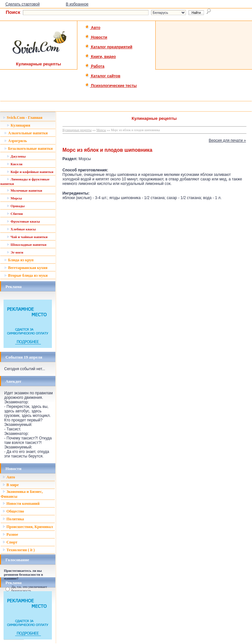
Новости (96, 37)
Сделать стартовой (23, 4)
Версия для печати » (227, 140)
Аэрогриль (16, 141)
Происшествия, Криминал (28, 527)
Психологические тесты (111, 86)
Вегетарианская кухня (26, 268)
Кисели (15, 164)
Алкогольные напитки (26, 133)
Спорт (10, 542)
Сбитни (15, 214)
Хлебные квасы (21, 229)
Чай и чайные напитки (27, 237)
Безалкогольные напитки (29, 149)
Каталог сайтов (103, 76)
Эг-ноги (15, 252)
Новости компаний (21, 504)
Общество (13, 511)
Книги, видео (101, 57)
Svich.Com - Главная (23, 118)
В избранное (77, 4)
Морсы (14, 198)
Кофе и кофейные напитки (30, 172)
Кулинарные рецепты (77, 130)
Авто (93, 28)
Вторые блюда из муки (26, 275)
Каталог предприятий (109, 47)
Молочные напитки (24, 190)
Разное (10, 534)
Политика (13, 519)
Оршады (16, 206)
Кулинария (19, 125)
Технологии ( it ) (19, 550)
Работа (95, 66)
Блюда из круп (19, 260)
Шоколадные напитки (27, 245)
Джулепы (16, 156)
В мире (11, 485)
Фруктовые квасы (23, 221)
